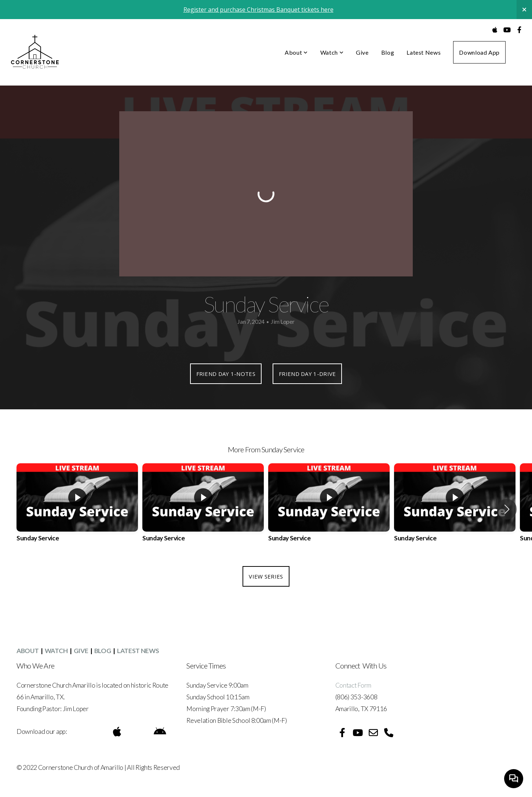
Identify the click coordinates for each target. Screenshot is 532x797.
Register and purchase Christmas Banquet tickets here (258, 10)
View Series (266, 576)
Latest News (424, 52)
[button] (507, 509)
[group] (77, 509)
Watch (332, 52)
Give (362, 52)
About (296, 52)
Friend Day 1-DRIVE (307, 374)
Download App (479, 52)
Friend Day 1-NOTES (226, 374)
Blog (388, 52)
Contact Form (354, 685)
